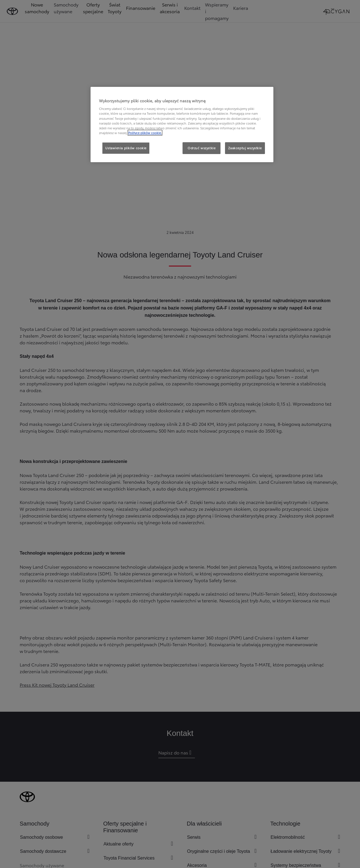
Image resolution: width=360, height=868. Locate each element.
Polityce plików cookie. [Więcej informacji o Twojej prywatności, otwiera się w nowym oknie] (145, 133)
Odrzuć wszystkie (202, 148)
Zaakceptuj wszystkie (245, 148)
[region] (182, 125)
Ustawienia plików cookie (126, 148)
